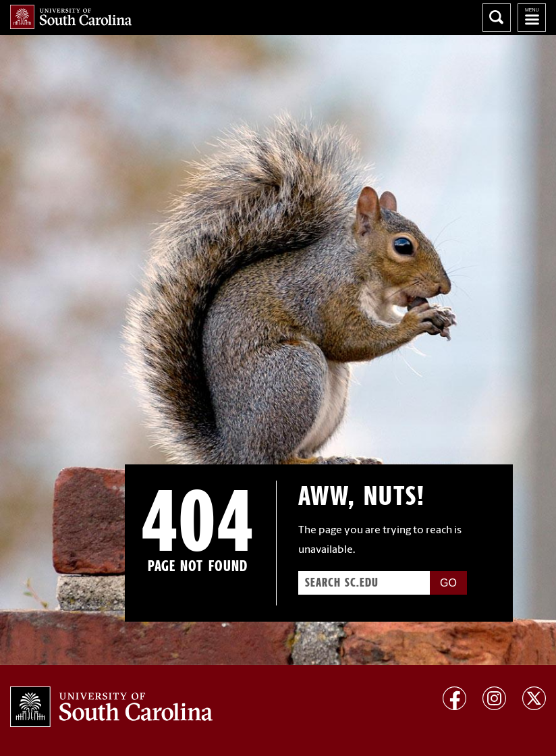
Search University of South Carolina (497, 18)
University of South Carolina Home (71, 17)
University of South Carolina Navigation (532, 18)
